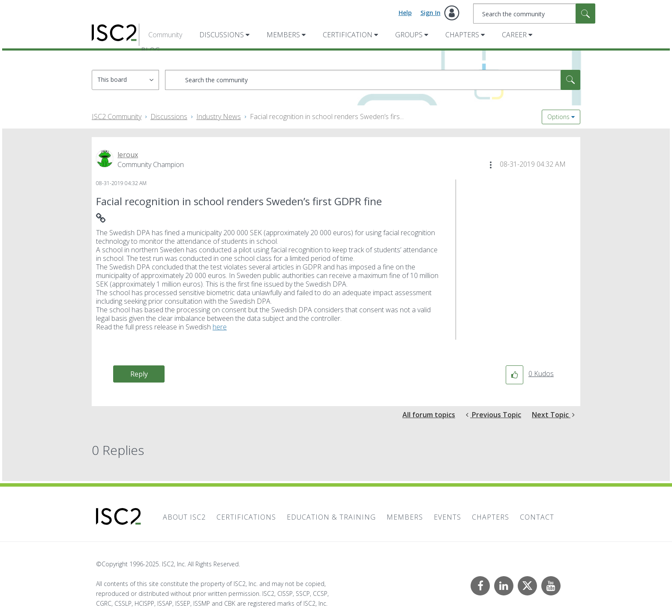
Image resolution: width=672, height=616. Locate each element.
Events (447, 517)
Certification (348, 35)
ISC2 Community (117, 117)
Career (514, 35)
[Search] (534, 13)
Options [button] (558, 117)
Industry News (219, 117)
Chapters (462, 35)
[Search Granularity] (125, 80)
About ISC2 (184, 517)
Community (165, 35)
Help (405, 13)
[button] (491, 165)
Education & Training (331, 517)
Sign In (430, 13)
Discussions (222, 35)
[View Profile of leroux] (128, 155)
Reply (139, 374)
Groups (409, 35)
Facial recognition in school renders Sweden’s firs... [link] (327, 117)
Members (283, 35)
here (220, 327)
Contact (537, 517)
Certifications (246, 517)
